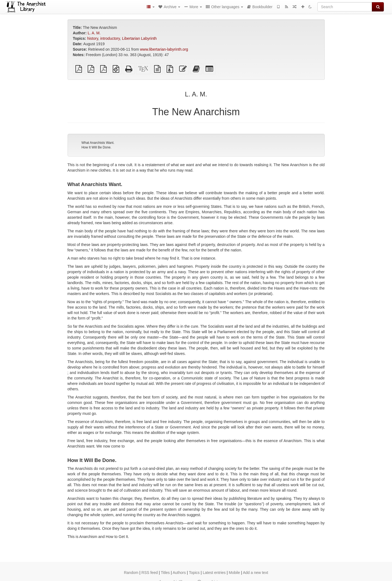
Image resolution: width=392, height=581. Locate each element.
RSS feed (150, 573)
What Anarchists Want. (98, 143)
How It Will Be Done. (96, 147)
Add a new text (255, 573)
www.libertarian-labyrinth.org (164, 49)
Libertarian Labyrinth (139, 38)
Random (131, 573)
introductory (110, 38)
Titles (165, 573)
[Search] (345, 7)
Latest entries (214, 573)
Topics (194, 573)
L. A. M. (94, 33)
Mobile (234, 573)
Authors (179, 573)
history (93, 38)
